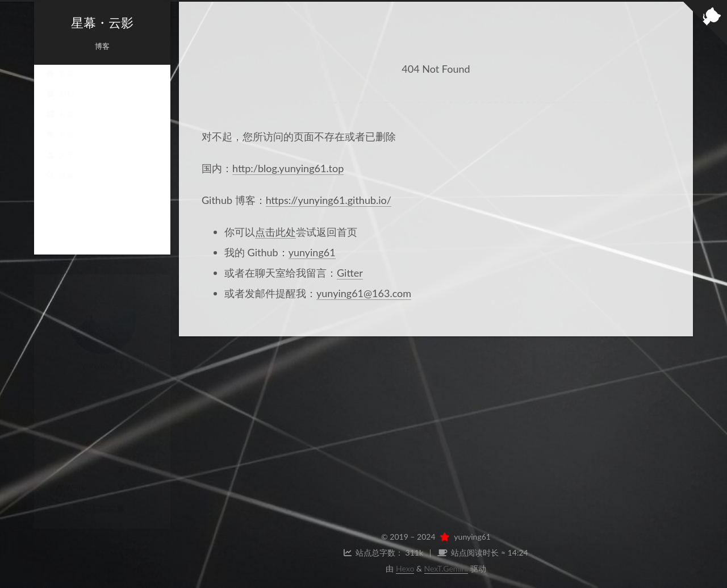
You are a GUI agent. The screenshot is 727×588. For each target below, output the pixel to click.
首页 (60, 84)
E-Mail (133, 458)
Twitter (134, 476)
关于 (60, 166)
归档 (60, 105)
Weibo (71, 476)
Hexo (405, 568)
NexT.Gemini (446, 568)
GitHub (71, 458)
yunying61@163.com (364, 293)
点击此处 (275, 232)
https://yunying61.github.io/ (329, 200)
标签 (60, 145)
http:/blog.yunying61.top (288, 168)
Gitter (350, 273)
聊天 (102, 433)
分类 (60, 125)
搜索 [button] (60, 186)
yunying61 (312, 252)
